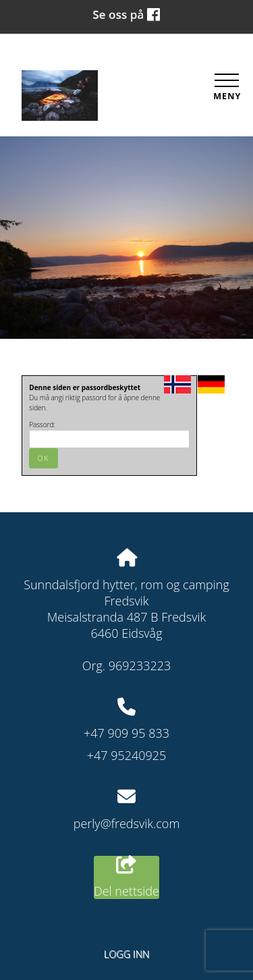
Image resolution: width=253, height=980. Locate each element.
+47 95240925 (127, 755)
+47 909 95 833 (126, 733)
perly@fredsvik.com (127, 823)
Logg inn (126, 954)
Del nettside (126, 878)
